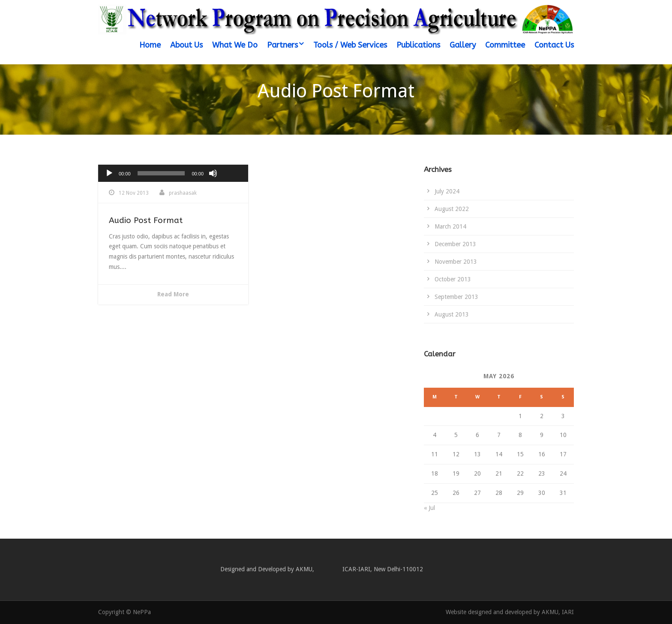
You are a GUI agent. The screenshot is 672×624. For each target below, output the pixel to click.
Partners (282, 45)
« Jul (429, 508)
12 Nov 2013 (134, 193)
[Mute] (213, 173)
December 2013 (455, 244)
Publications (418, 45)
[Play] (109, 173)
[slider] (161, 173)
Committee (505, 45)
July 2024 (447, 191)
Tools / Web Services (350, 45)
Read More (173, 294)
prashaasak (183, 193)
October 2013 (453, 279)
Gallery (463, 45)
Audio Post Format (146, 220)
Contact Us (554, 45)
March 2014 (450, 226)
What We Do (235, 45)
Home (150, 45)
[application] (173, 173)
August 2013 (452, 314)
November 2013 (456, 262)
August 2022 (452, 209)
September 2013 (456, 297)
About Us (186, 45)
